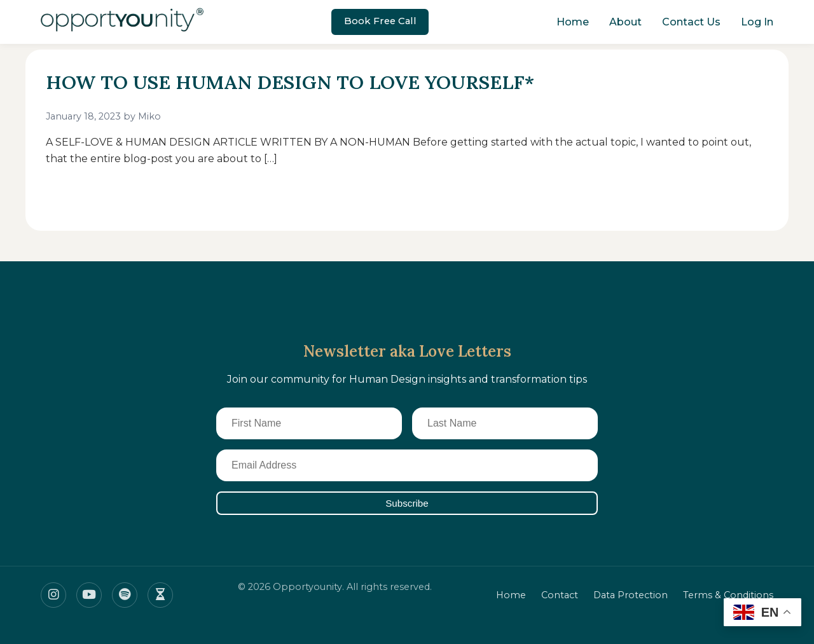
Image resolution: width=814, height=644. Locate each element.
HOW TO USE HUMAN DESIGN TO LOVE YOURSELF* (305, 82)
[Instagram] (53, 595)
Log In (757, 22)
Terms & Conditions (728, 595)
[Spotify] (125, 595)
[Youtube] (89, 595)
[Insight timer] (160, 595)
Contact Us (691, 22)
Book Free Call (380, 21)
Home (573, 22)
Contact (560, 595)
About (625, 22)
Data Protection (631, 595)
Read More (87, 196)
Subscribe (407, 503)
